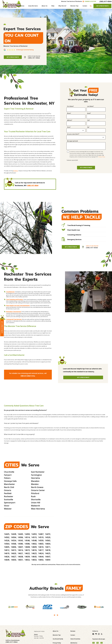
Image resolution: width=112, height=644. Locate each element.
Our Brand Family (58, 639)
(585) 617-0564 (105, 1)
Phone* (69, 113)
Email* (89, 113)
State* (69, 127)
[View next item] (58, 615)
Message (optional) (72, 141)
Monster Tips (57, 635)
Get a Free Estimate (86, 168)
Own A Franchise (75, 639)
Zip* (88, 127)
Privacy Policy (102, 157)
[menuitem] (21, 6)
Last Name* (90, 106)
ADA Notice (74, 643)
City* (89, 120)
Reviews (73, 631)
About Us (56, 631)
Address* (70, 120)
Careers (73, 635)
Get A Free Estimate (102, 6)
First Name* (70, 106)
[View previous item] (54, 615)
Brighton (16, 171)
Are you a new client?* (73, 134)
